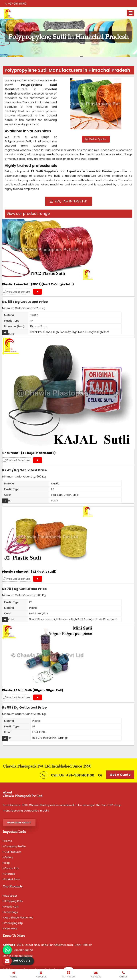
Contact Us (11, 868)
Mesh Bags (10, 912)
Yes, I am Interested (68, 201)
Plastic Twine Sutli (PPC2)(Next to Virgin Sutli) (38, 284)
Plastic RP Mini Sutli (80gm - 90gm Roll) (33, 690)
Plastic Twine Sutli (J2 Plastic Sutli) (29, 572)
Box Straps (10, 896)
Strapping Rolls (13, 901)
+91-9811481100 (16, 4)
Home (7, 841)
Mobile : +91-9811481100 (18, 950)
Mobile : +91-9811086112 (18, 956)
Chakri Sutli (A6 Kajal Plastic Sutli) (29, 453)
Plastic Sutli (11, 907)
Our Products (12, 852)
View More (10, 929)
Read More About (19, 823)
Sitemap (9, 874)
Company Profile (14, 846)
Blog (6, 863)
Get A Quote (96, 139)
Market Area (11, 879)
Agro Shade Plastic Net (18, 918)
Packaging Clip (13, 923)
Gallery (8, 857)
